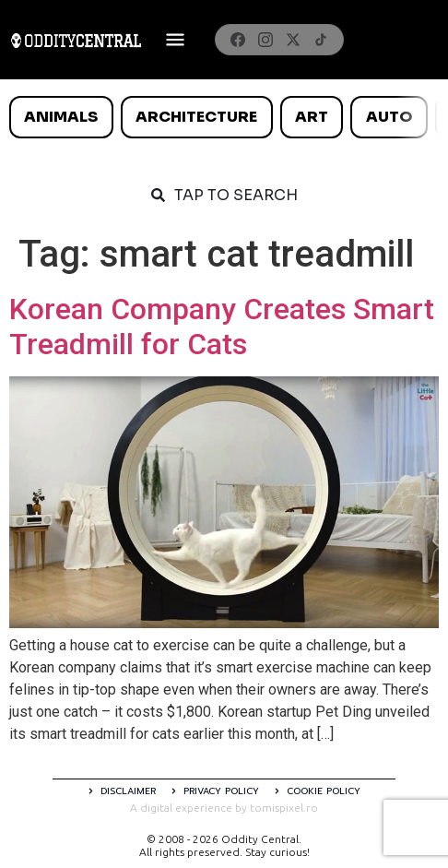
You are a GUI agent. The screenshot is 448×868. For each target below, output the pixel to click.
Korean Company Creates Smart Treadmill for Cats (222, 327)
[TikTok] (321, 40)
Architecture (196, 117)
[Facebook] (238, 40)
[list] (224, 117)
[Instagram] (265, 40)
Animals (61, 117)
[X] (293, 40)
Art (312, 117)
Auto (389, 117)
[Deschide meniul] (175, 40)
